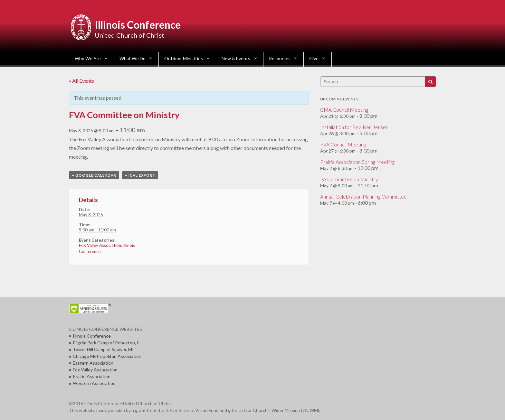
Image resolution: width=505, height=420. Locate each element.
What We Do (133, 58)
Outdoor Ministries (184, 58)
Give (314, 58)
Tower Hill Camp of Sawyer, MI (103, 349)
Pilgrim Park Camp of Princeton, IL (107, 343)
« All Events (81, 81)
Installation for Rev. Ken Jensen (354, 127)
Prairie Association (92, 376)
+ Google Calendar (94, 175)
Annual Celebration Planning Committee (363, 196)
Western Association (94, 383)
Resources (280, 58)
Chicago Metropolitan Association (107, 356)
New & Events (236, 58)
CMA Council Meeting (344, 110)
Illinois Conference (138, 25)
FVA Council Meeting (343, 144)
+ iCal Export (140, 175)
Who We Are (88, 58)
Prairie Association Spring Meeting (357, 162)
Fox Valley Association (100, 245)
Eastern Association (93, 363)
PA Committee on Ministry (349, 179)
